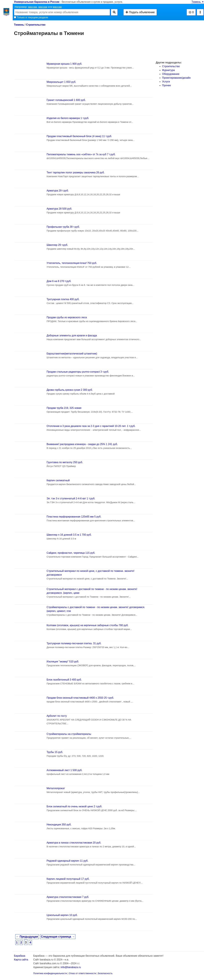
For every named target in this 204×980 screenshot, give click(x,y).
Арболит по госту (57, 716)
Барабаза (20, 956)
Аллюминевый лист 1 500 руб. (64, 770)
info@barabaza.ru (71, 967)
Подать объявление (140, 12)
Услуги (166, 82)
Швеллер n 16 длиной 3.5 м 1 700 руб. (69, 535)
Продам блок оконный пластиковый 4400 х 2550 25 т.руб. (80, 698)
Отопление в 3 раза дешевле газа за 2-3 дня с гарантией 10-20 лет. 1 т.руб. (91, 426)
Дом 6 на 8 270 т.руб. (59, 281)
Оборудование (171, 74)
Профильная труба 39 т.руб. (63, 227)
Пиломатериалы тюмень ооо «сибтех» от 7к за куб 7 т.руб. (81, 154)
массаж (33, 7)
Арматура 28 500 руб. (59, 209)
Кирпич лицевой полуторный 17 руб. (68, 879)
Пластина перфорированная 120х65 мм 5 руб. (74, 517)
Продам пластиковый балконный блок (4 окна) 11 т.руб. (79, 136)
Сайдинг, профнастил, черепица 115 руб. (71, 553)
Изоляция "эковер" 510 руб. (63, 662)
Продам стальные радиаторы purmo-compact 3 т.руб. (78, 372)
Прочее (166, 85)
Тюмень (198, 2)
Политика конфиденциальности (50, 973)
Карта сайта (21, 960)
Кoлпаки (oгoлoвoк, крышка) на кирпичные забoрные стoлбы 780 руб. (87, 625)
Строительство (36, 25)
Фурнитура (168, 70)
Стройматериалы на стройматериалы (69, 734)
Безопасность (105, 973)
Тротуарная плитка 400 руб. (63, 299)
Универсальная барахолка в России (37, 2)
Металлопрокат (56, 788)
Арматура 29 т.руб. (58, 191)
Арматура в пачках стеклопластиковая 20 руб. (74, 843)
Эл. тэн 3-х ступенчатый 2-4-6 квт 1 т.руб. (71, 499)
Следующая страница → (58, 937)
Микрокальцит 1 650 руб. (61, 82)
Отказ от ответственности (82, 973)
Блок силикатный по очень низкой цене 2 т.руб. (74, 806)
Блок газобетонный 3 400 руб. (64, 680)
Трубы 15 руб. (55, 752)
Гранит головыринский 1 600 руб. (66, 100)
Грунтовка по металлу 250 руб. (65, 462)
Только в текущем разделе (31, 17)
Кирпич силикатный (58, 480)
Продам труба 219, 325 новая (64, 408)
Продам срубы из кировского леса (67, 317)
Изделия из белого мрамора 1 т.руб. (68, 118)
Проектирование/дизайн (176, 78)
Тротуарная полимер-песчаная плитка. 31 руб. (74, 643)
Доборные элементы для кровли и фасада (72, 335)
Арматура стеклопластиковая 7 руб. (68, 897)
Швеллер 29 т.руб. (57, 245)
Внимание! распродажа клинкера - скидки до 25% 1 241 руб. (82, 444)
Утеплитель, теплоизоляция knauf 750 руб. (72, 263)
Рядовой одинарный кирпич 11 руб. (67, 861)
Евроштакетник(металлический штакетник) (72, 354)
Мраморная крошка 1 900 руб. (64, 64)
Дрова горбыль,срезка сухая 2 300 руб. (70, 390)
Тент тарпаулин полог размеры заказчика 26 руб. (75, 172)
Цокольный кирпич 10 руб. (62, 915)
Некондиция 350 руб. (59, 825)
